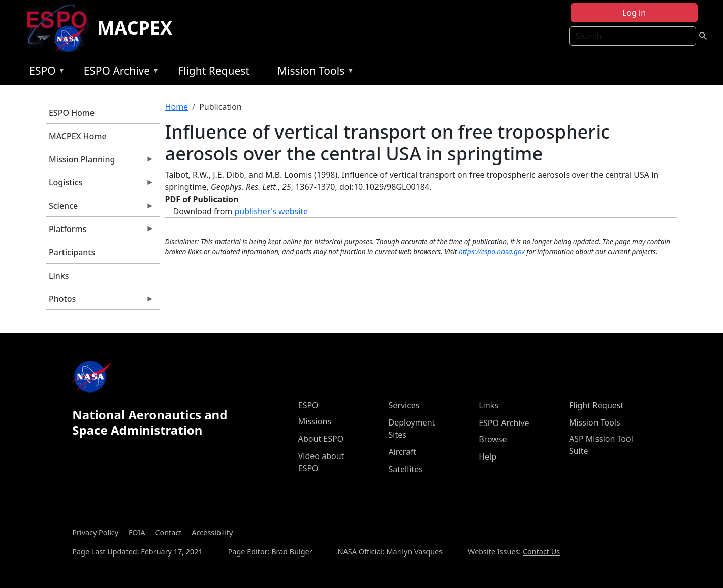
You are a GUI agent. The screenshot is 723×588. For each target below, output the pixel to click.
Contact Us (541, 552)
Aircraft (402, 452)
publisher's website (271, 211)
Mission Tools (313, 72)
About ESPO (321, 439)
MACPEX (135, 28)
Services (404, 405)
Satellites (405, 469)
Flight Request (214, 71)
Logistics (100, 185)
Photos (100, 301)
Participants (72, 252)
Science (100, 208)
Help (488, 456)
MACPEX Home (78, 136)
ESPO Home (72, 113)
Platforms (100, 232)
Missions (315, 421)
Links (59, 276)
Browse (493, 439)
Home (177, 107)
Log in (634, 13)
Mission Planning (100, 162)
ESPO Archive (119, 72)
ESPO (44, 72)
